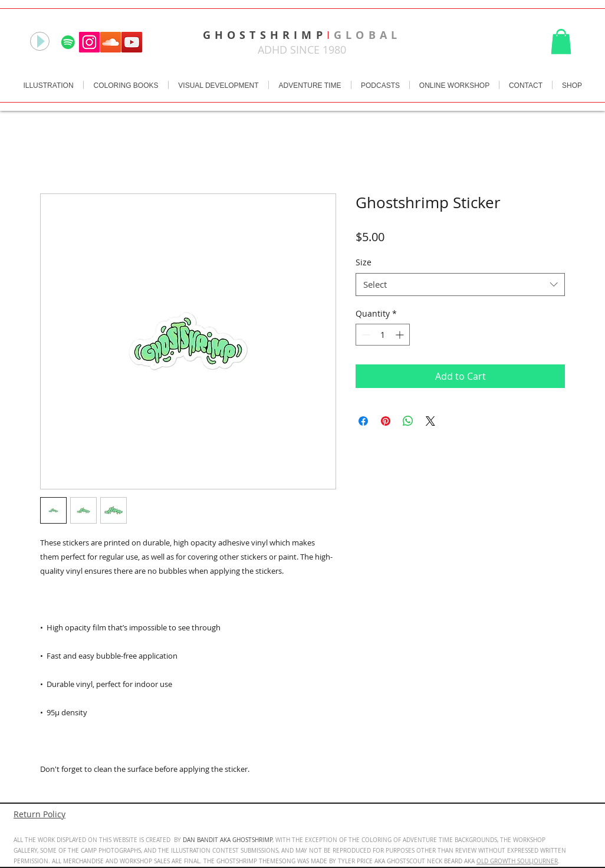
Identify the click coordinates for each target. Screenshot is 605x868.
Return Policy (40, 814)
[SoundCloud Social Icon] (111, 42)
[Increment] (401, 335)
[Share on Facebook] (363, 421)
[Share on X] (430, 421)
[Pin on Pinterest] (386, 421)
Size (364, 262)
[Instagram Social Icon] (89, 42)
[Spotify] (68, 42)
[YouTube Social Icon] (132, 42)
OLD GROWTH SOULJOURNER (517, 861)
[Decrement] (365, 335)
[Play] (40, 41)
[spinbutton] (383, 335)
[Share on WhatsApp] (408, 421)
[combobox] (460, 285)
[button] (561, 42)
